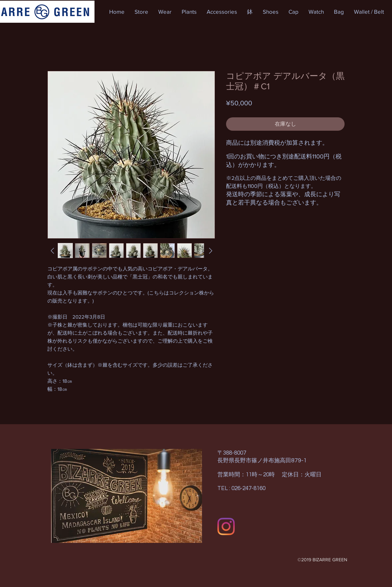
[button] (141, 12)
